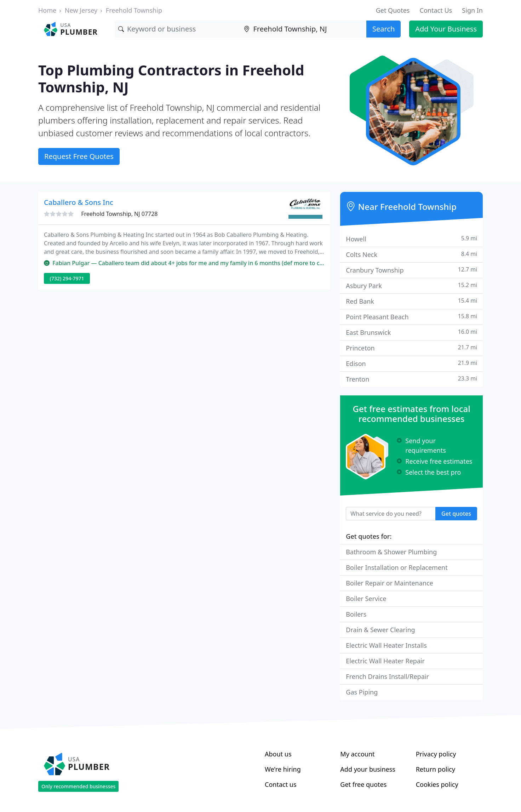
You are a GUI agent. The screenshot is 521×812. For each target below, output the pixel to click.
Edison (411, 363)
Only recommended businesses (78, 786)
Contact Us (436, 10)
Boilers (356, 614)
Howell (411, 239)
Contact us (281, 784)
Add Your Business (446, 29)
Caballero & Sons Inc (79, 202)
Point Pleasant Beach (411, 317)
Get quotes (456, 514)
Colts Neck (411, 254)
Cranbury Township (411, 270)
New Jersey (81, 10)
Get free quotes (363, 784)
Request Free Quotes (79, 156)
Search (383, 29)
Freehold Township (134, 10)
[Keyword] (178, 29)
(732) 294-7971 (67, 278)
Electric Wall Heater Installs (386, 645)
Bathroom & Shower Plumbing (391, 552)
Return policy (436, 769)
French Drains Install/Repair (387, 676)
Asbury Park (411, 285)
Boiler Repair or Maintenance (389, 583)
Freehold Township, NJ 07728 (119, 214)
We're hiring (283, 769)
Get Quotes (393, 10)
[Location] (303, 29)
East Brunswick (411, 332)
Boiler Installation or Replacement (397, 567)
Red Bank (411, 301)
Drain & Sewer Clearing (380, 630)
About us (278, 754)
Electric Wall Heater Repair (385, 661)
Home (47, 10)
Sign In (472, 10)
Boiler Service (366, 599)
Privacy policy (436, 754)
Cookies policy (437, 784)
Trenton (411, 379)
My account (357, 754)
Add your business (368, 769)
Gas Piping (362, 692)
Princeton (411, 348)
